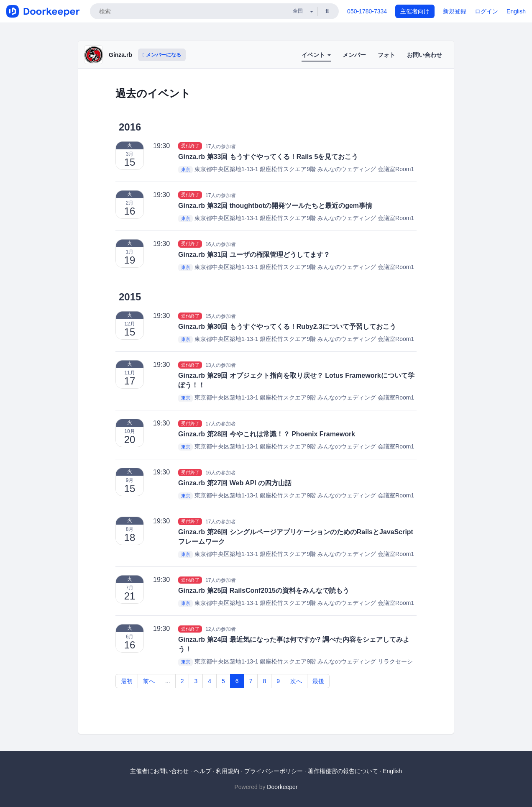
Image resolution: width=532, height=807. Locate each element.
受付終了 (190, 146)
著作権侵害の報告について (343, 771)
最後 (318, 681)
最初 (127, 681)
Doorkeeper (282, 787)
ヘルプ (202, 771)
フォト (386, 55)
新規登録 (455, 11)
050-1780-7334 (367, 11)
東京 (186, 169)
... (168, 681)
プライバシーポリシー (274, 771)
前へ (149, 681)
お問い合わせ (425, 55)
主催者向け (415, 11)
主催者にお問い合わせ (159, 771)
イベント (316, 55)
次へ (296, 681)
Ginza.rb (120, 55)
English (516, 11)
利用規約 (228, 771)
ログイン (486, 11)
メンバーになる (162, 55)
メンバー (354, 55)
